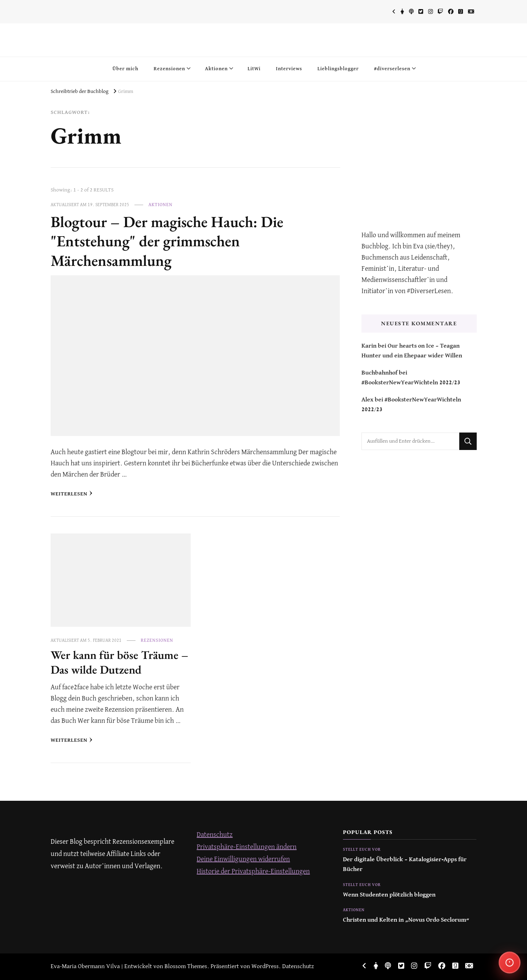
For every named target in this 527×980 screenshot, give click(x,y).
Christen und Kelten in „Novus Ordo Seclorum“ (406, 920)
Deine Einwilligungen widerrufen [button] (243, 859)
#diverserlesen (392, 69)
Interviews (289, 69)
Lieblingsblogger (338, 69)
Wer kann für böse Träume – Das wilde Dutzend (119, 662)
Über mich (125, 69)
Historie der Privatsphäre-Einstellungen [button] (253, 872)
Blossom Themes (186, 967)
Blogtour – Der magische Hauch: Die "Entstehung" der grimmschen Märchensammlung (167, 241)
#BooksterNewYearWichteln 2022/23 (411, 383)
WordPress (265, 967)
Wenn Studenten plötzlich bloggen (389, 895)
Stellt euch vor (362, 850)
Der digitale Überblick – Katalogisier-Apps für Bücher (405, 865)
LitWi (254, 69)
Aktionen (216, 69)
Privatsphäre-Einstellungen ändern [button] (247, 847)
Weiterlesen (72, 493)
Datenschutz (215, 835)
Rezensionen (169, 69)
